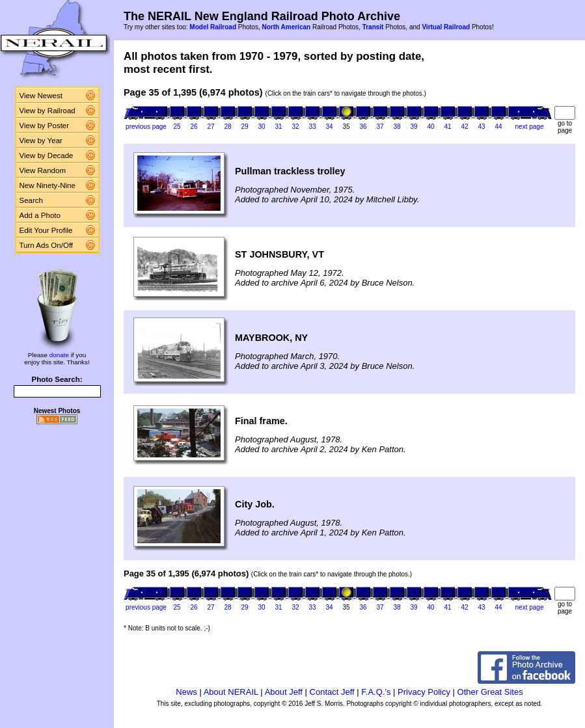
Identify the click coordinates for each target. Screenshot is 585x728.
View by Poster (45, 126)
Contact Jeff (332, 692)
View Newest (41, 96)
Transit (373, 27)
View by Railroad (48, 111)
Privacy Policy (424, 692)
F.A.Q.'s (376, 692)
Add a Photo (40, 215)
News (186, 692)
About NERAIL (231, 692)
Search (32, 200)
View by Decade (47, 155)
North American (286, 27)
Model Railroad (213, 27)
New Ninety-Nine (48, 185)
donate (59, 355)
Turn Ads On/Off (47, 245)
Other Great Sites (490, 692)
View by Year (41, 141)
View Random (43, 170)
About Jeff (284, 692)
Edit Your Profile (46, 230)
